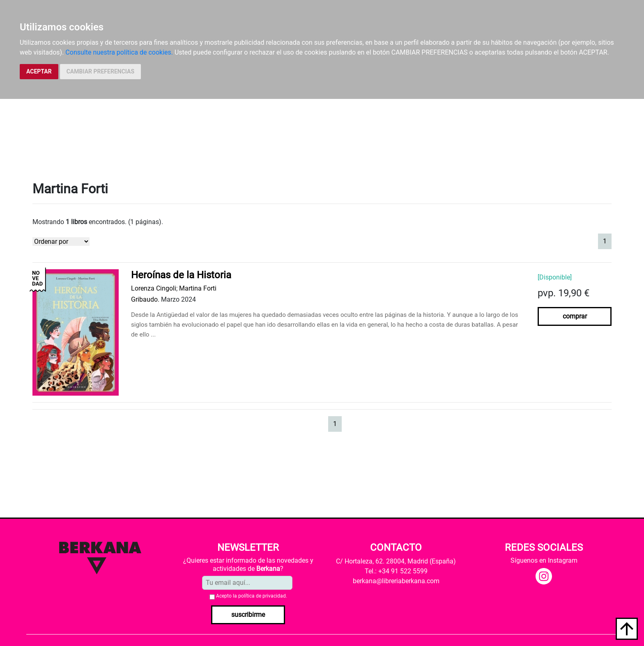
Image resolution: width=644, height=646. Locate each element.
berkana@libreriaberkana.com (396, 581)
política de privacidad (262, 596)
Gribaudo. (145, 299)
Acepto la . (252, 596)
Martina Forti (198, 288)
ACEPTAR (39, 71)
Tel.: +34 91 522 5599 (396, 571)
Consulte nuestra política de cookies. (119, 52)
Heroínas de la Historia (181, 275)
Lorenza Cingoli (154, 288)
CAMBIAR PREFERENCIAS (100, 71)
